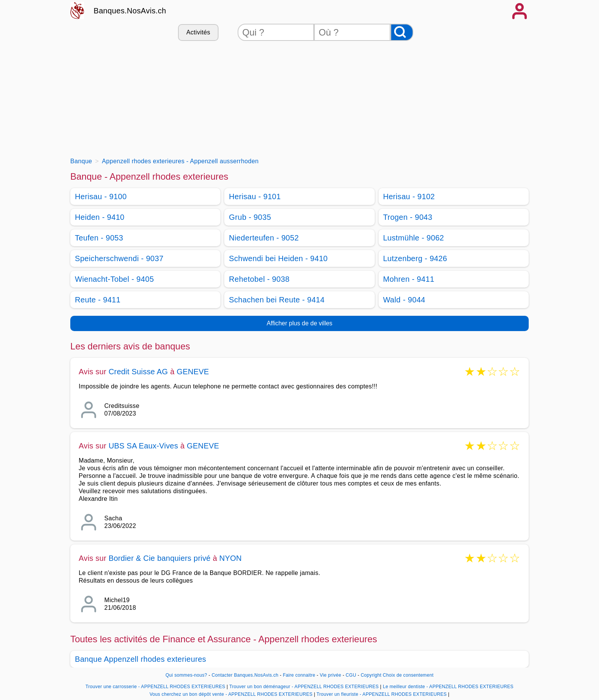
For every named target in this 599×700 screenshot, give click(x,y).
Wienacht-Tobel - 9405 (114, 279)
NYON (231, 558)
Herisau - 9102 (409, 197)
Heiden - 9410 (100, 217)
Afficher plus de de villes (299, 323)
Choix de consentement (408, 675)
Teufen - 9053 (99, 238)
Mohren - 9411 (409, 279)
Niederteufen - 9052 (264, 238)
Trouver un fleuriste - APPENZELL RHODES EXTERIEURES (382, 694)
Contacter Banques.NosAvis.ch (245, 675)
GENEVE (193, 372)
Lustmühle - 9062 (414, 238)
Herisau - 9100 (101, 197)
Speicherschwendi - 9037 (119, 258)
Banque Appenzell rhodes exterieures (141, 659)
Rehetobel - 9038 (259, 279)
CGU (351, 675)
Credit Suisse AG (138, 372)
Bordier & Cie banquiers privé (159, 558)
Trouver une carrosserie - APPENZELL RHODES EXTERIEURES (155, 687)
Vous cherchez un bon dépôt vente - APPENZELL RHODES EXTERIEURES (231, 694)
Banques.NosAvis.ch (130, 11)
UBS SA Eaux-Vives (143, 446)
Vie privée (330, 675)
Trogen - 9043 (408, 217)
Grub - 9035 (250, 217)
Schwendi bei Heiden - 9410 (278, 258)
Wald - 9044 (404, 300)
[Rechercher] (402, 32)
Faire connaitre (299, 675)
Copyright (371, 675)
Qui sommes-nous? (186, 675)
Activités (198, 32)
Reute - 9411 (98, 300)
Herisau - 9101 (255, 197)
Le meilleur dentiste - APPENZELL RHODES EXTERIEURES (448, 687)
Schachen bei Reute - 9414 (277, 300)
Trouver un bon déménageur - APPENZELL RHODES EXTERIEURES (304, 687)
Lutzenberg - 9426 (415, 258)
